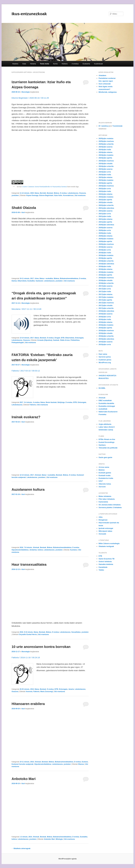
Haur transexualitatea (29, 564)
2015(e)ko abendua (106, 339)
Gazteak (56, 340)
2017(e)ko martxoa (106, 303)
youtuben (15, 195)
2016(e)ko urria (105, 317)
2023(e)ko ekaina (105, 177)
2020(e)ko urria (105, 230)
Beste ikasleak (51, 402)
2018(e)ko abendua (106, 264)
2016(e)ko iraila (105, 319)
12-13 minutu (25, 475)
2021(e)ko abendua (106, 208)
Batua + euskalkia (46, 278)
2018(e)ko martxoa (106, 278)
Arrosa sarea (104, 467)
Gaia (24, 64)
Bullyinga (61, 402)
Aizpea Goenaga (32, 195)
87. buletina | (104, 126)
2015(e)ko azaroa (106, 342)
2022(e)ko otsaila (106, 202)
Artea (37, 278)
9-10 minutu (28, 632)
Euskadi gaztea (105, 473)
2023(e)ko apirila (105, 183)
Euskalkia (31, 281)
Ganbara (102, 445)
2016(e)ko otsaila (106, 333)
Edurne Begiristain (46, 195)
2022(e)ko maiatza (106, 197)
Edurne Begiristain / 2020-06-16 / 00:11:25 (30, 98)
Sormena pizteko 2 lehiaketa (110, 507)
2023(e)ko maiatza (106, 180)
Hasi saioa (103, 354)
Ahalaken (102, 75)
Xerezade (102, 534)
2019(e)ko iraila (105, 253)
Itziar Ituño (58, 195)
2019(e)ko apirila (105, 258)
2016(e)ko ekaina (105, 322)
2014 (30, 837)
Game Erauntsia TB (107, 559)
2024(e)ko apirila (105, 158)
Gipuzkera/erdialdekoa (20, 550)
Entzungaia (79, 338)
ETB (100, 556)
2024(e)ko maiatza (106, 155)
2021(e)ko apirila (105, 222)
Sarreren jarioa (105, 357)
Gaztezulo (39, 281)
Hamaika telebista (106, 564)
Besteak (50, 193)
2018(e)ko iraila (105, 266)
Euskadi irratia (105, 475)
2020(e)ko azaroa (106, 228)
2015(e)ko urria (105, 344)
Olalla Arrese (65, 340)
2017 (32, 278)
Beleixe (102, 470)
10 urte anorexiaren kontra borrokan (41, 647)
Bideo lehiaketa (105, 496)
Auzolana (73, 550)
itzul (23, 212)
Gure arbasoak (105, 84)
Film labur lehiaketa (107, 499)
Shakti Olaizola (24, 208)
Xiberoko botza (105, 484)
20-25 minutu (25, 689)
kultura (40, 550)
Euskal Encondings (107, 442)
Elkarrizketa (22, 281)
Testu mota (44, 64)
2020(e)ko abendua (106, 225)
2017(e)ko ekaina (105, 294)
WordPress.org (105, 363)
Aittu (101, 517)
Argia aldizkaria (105, 424)
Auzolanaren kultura (28, 489)
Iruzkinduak (98, 64)
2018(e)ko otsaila (106, 280)
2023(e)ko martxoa (106, 186)
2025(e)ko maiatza (106, 138)
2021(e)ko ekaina (105, 219)
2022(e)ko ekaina (105, 194)
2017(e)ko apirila (105, 300)
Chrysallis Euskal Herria (27, 634)
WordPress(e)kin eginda (67, 859)
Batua (37, 193)
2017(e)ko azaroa (106, 286)
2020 (32, 193)
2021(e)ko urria (105, 214)
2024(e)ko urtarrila (106, 166)
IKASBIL (102, 388)
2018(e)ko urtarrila (106, 283)
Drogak (57, 338)
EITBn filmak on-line (107, 439)
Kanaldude (103, 567)
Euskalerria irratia (106, 478)
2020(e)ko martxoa (106, 244)
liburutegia (26, 92)
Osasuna (82, 193)
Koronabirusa (68, 195)
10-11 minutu (25, 278)
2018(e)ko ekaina (105, 269)
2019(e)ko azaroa (106, 247)
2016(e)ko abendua (106, 311)
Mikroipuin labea (105, 531)
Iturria (55, 64)
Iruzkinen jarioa (105, 360)
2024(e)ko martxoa (106, 161)
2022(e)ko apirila (105, 200)
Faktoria (33, 405)
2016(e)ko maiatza (106, 325)
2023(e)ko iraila (105, 175)
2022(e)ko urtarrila (106, 205)
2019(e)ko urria (105, 250)
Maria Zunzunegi (47, 692)
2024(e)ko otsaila (106, 163)
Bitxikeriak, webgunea (108, 92)
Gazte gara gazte (105, 457)
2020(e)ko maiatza (106, 239)
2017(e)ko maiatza (106, 297)
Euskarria (86, 64)
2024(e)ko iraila (105, 150)
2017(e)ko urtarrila (106, 308)
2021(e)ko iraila (105, 216)
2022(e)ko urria (105, 189)
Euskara (85, 762)
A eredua (75, 64)
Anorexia (29, 692)
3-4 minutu (28, 402)
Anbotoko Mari (24, 779)
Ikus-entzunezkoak (29, 14)
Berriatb (43, 193)
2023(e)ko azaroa (106, 169)
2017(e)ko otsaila (106, 305)
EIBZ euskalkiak (105, 400)
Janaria (71, 689)
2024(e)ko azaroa (106, 147)
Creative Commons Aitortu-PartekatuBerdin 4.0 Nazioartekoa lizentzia (44, 187)
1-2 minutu (24, 837)
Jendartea (33, 550)
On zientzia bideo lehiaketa (110, 505)
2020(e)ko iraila (105, 233)
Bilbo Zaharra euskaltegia (109, 543)
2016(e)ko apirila (105, 328)
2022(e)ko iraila (105, 191)
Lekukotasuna (73, 193)
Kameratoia (103, 502)
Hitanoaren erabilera (28, 704)
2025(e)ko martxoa (106, 141)
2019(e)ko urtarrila (106, 261)
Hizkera (65, 64)
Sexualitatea (76, 632)
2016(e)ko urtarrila (106, 336)
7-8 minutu (28, 547)
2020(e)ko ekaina (105, 236)
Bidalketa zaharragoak (21, 848)
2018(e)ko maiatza (106, 272)
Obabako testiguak (106, 546)
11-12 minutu (25, 193)
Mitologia (59, 839)
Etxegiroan (103, 520)
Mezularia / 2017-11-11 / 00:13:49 (26, 309)
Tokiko (101, 570)
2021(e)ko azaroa (106, 211)
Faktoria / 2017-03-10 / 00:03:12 (26, 371)
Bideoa (56, 193)
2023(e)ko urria (105, 172)
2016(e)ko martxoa (106, 330)
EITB (63, 338)
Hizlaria (33, 64)
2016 (21, 547)
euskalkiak (103, 409)
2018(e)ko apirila (105, 275)
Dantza (14, 281)
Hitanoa (81, 764)
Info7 (101, 481)
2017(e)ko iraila (105, 291)
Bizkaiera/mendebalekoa (69, 278)
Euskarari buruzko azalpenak (22, 764)
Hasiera (15, 64)
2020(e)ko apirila (105, 241)
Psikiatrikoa (75, 340)
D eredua (63, 193)
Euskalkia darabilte (106, 403)
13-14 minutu (25, 338)
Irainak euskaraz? (26, 417)
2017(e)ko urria (105, 289)
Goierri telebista (105, 562)
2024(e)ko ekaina (105, 152)
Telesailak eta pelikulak (108, 448)
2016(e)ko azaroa (106, 314)
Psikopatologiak (18, 343)
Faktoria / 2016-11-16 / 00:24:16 (26, 657)
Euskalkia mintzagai (107, 406)
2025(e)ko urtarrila (106, 144)
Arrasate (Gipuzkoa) (45, 340)
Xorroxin (102, 487)
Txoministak (117, 126)
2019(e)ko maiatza (106, 255)
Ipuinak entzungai (106, 528)
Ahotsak (38, 475)
